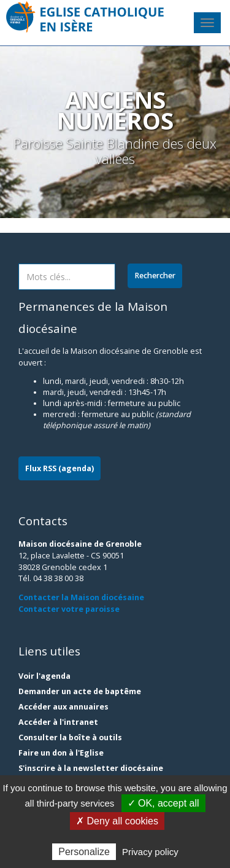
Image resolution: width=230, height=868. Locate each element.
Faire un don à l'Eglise (61, 753)
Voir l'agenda (44, 676)
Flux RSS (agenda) (59, 468)
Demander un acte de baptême (80, 691)
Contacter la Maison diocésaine (81, 597)
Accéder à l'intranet (58, 722)
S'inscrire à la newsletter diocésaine (91, 768)
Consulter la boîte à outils (70, 737)
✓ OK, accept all (163, 803)
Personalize (84, 852)
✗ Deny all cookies (117, 821)
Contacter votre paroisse (69, 609)
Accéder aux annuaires (63, 707)
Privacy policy (150, 852)
